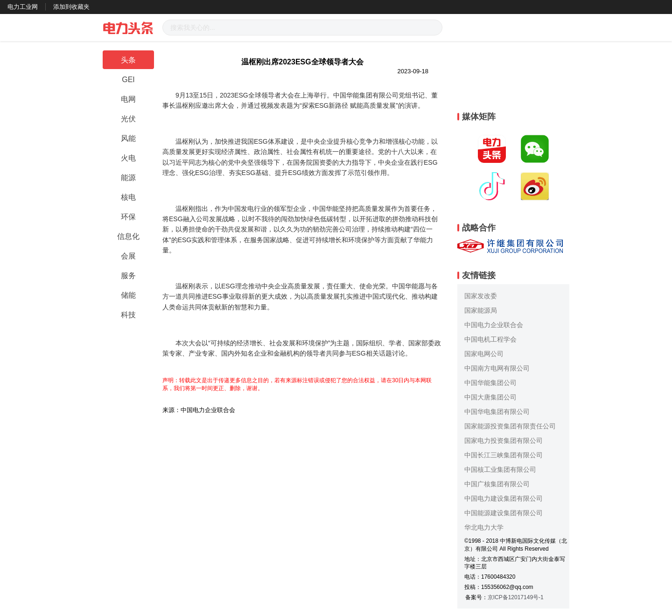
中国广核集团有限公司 (497, 484)
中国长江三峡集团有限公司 (504, 455)
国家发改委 (481, 296)
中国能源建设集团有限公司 (504, 513)
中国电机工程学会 (490, 339)
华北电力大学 (484, 527)
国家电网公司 (484, 354)
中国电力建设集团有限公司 (504, 498)
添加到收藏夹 (71, 7)
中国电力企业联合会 (494, 325)
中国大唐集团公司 (490, 397)
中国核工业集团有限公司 (500, 469)
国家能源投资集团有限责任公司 (510, 426)
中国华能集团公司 (490, 383)
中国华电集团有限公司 (497, 412)
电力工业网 (23, 7)
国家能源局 (481, 310)
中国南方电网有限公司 (497, 368)
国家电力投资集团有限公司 (504, 441)
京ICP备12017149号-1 (516, 597)
